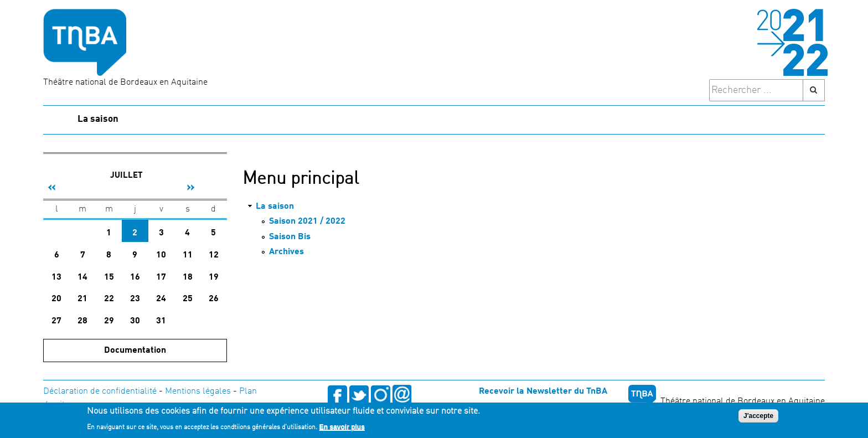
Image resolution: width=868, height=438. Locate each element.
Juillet (126, 176)
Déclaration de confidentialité (100, 391)
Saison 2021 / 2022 (307, 221)
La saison (98, 119)
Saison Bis (290, 237)
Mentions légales (198, 391)
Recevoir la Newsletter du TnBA (543, 391)
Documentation (135, 351)
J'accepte (758, 417)
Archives (286, 252)
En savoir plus (342, 428)
